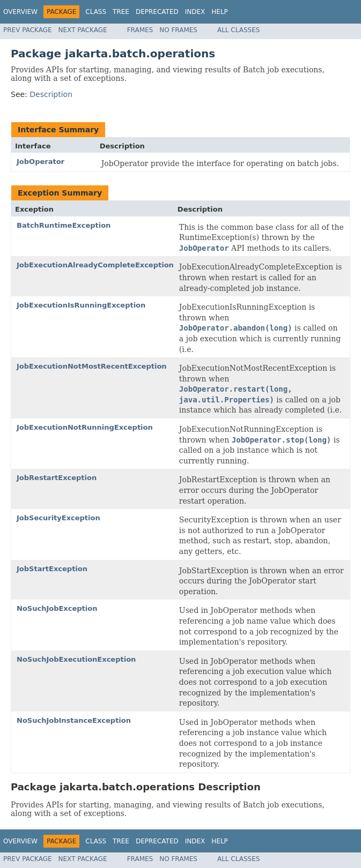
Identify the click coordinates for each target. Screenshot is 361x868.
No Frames (178, 30)
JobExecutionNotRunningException (85, 427)
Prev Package (28, 30)
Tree (121, 12)
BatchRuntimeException (64, 225)
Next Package (83, 30)
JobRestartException (57, 478)
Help (220, 12)
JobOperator (40, 162)
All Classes (238, 30)
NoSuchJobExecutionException (76, 659)
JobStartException (52, 569)
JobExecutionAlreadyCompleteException (95, 265)
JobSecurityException (58, 518)
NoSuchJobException (57, 608)
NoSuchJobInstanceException (74, 720)
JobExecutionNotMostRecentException (92, 366)
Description (51, 94)
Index (195, 12)
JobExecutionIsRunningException (81, 305)
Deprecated (157, 12)
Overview (20, 12)
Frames (140, 30)
